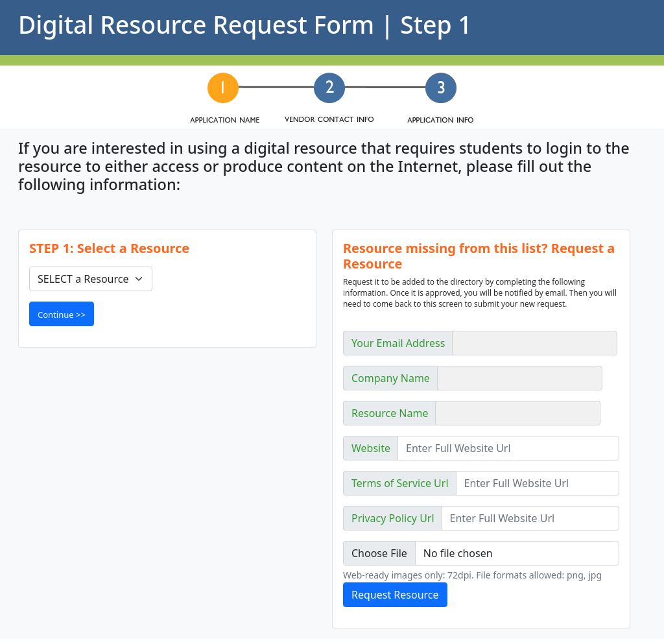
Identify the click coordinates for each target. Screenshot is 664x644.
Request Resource (395, 595)
